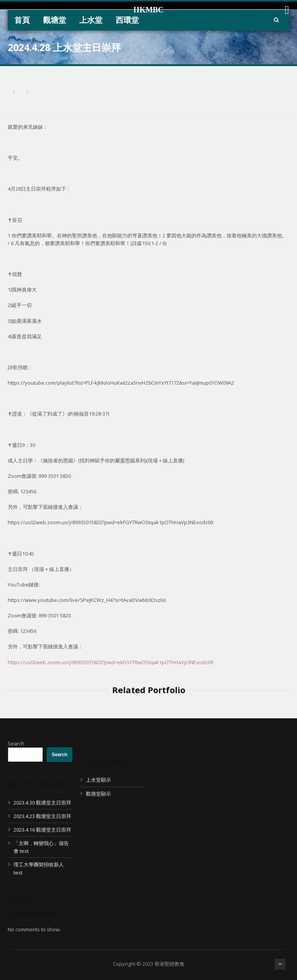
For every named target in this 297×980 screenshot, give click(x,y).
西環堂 (127, 20)
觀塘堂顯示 (98, 794)
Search (16, 743)
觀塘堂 (55, 20)
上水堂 (91, 20)
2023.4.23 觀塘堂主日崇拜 (42, 816)
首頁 (22, 20)
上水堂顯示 (98, 780)
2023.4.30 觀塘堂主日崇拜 (42, 803)
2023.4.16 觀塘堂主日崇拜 (42, 830)
